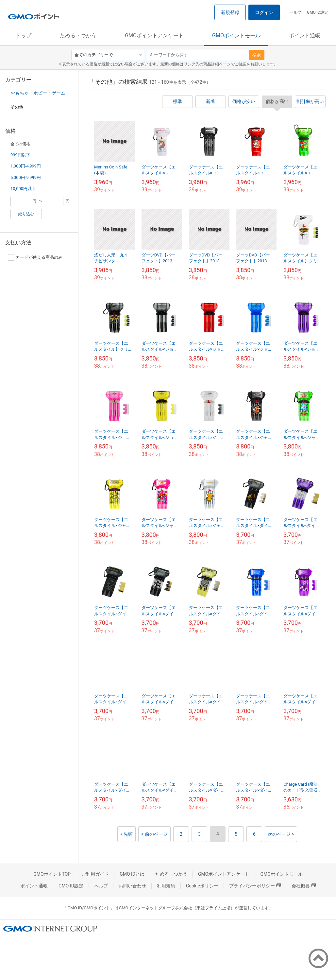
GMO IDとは (132, 874)
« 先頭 (126, 834)
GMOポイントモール (236, 35)
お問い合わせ (132, 886)
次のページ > (281, 834)
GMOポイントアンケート (154, 35)
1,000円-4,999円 (26, 166)
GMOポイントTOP (52, 874)
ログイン (264, 12)
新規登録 (230, 12)
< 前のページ (154, 834)
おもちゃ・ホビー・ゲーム (38, 93)
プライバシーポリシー (255, 886)
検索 (257, 55)
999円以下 (20, 155)
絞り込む (26, 214)
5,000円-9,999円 (26, 177)
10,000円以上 (23, 189)
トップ (24, 35)
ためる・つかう (78, 35)
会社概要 (304, 886)
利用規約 (166, 886)
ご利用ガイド (95, 874)
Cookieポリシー (202, 886)
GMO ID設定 (318, 12)
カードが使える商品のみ (35, 257)
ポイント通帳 (305, 35)
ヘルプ (295, 12)
